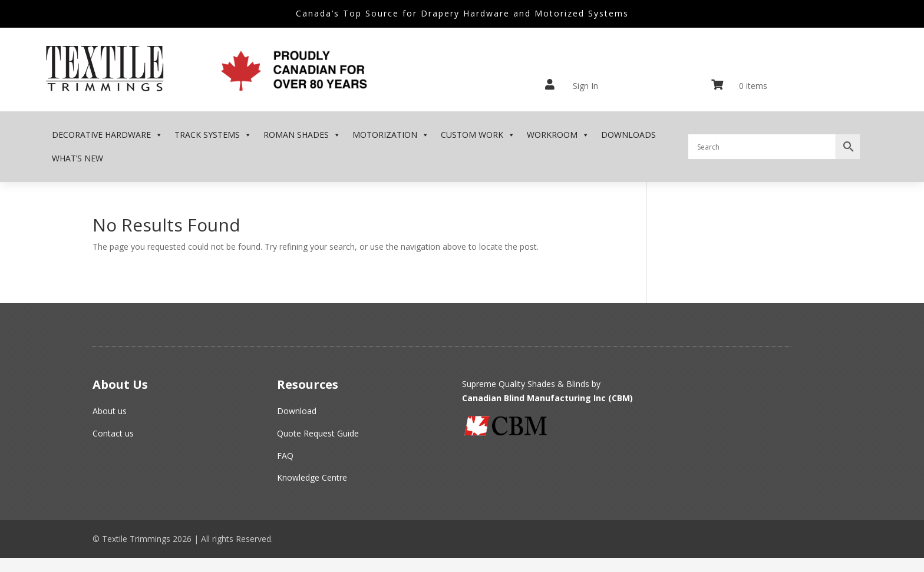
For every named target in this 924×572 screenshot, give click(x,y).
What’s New (77, 158)
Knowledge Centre (312, 477)
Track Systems (213, 135)
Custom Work (478, 135)
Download (297, 411)
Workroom (558, 135)
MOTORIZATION (391, 135)
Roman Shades (302, 135)
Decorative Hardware (107, 135)
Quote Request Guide (318, 433)
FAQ (285, 456)
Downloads (628, 135)
